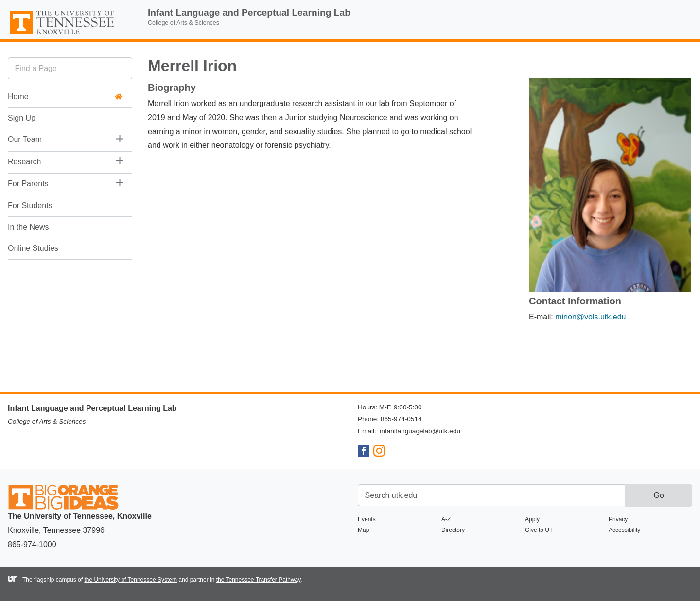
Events (367, 519)
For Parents (28, 184)
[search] (70, 68)
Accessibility (624, 530)
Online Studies (33, 248)
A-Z (446, 519)
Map (363, 530)
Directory (453, 530)
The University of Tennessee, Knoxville (70, 35)
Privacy (618, 519)
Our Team (25, 139)
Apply (532, 519)
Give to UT (539, 530)
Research (24, 162)
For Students (30, 205)
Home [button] (65, 97)
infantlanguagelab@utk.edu (420, 431)
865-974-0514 (401, 419)
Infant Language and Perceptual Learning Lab (249, 12)
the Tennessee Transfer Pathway (259, 580)
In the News (28, 227)
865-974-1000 (32, 544)
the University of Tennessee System (131, 580)
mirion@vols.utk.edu (590, 317)
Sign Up (22, 118)
